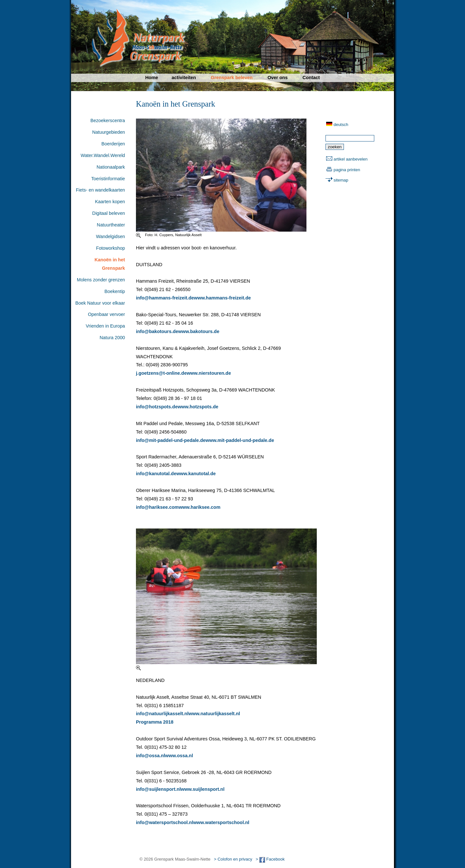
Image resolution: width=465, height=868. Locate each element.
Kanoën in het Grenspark (110, 264)
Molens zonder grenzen (101, 280)
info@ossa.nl (150, 756)
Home (152, 78)
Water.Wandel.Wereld (103, 155)
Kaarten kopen (110, 202)
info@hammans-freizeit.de (165, 298)
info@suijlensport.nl (158, 789)
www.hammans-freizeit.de (222, 298)
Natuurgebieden (109, 132)
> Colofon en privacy (233, 859)
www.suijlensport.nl (203, 789)
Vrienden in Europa (105, 326)
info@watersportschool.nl (165, 822)
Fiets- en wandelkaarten (100, 190)
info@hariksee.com (157, 507)
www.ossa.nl (179, 756)
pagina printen (347, 170)
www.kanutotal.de (196, 474)
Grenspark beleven (232, 78)
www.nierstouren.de (209, 373)
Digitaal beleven (109, 213)
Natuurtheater (111, 225)
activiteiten (184, 78)
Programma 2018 (155, 722)
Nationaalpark (111, 167)
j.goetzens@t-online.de (161, 373)
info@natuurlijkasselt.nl (162, 714)
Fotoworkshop (110, 248)
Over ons (277, 78)
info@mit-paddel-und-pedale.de (171, 440)
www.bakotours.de (199, 331)
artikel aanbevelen (351, 159)
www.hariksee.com (199, 507)
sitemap (341, 180)
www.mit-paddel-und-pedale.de (240, 440)
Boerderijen (113, 144)
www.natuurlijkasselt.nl (214, 714)
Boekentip (115, 291)
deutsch (341, 125)
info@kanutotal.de (156, 474)
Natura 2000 (112, 338)
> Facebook (270, 859)
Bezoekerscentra (108, 120)
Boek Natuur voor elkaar (100, 303)
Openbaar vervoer (106, 314)
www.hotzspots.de (198, 407)
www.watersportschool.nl (221, 822)
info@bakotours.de (157, 331)
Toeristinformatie (108, 179)
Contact (311, 78)
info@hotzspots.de (157, 407)
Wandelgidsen (110, 236)
